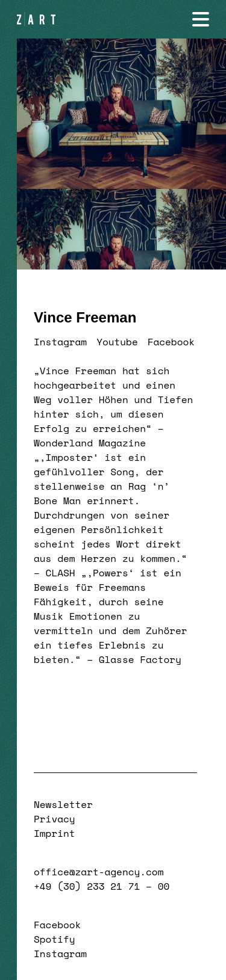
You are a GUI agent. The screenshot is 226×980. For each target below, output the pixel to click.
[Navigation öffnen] (201, 19)
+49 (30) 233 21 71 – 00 (102, 886)
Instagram (60, 342)
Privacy (55, 819)
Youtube (117, 342)
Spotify (55, 939)
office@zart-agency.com (99, 872)
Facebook (171, 342)
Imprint (55, 833)
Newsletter (63, 804)
